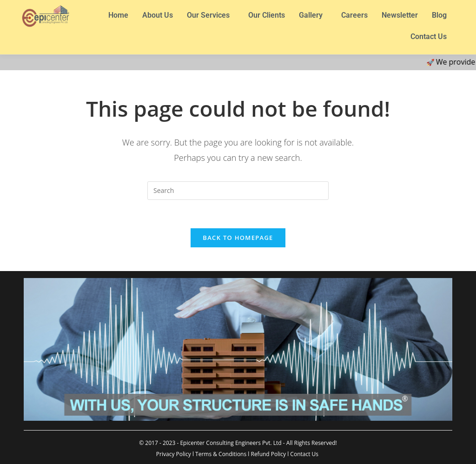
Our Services (208, 15)
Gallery (311, 15)
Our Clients (267, 15)
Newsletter (400, 15)
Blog (439, 15)
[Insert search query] (238, 191)
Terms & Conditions (221, 454)
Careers (354, 15)
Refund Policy (268, 454)
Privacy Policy (174, 454)
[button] (211, 15)
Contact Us (429, 36)
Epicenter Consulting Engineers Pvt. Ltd (231, 443)
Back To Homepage (238, 238)
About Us (158, 15)
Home (118, 15)
